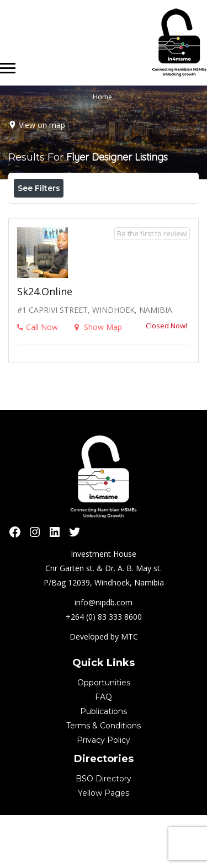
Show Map (98, 380)
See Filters (39, 188)
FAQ (104, 750)
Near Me (63, 212)
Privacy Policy (104, 793)
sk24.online (45, 344)
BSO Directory (104, 832)
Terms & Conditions (104, 779)
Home (102, 97)
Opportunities (104, 736)
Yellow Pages (104, 846)
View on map (42, 125)
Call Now (38, 380)
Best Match (129, 212)
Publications (104, 764)
